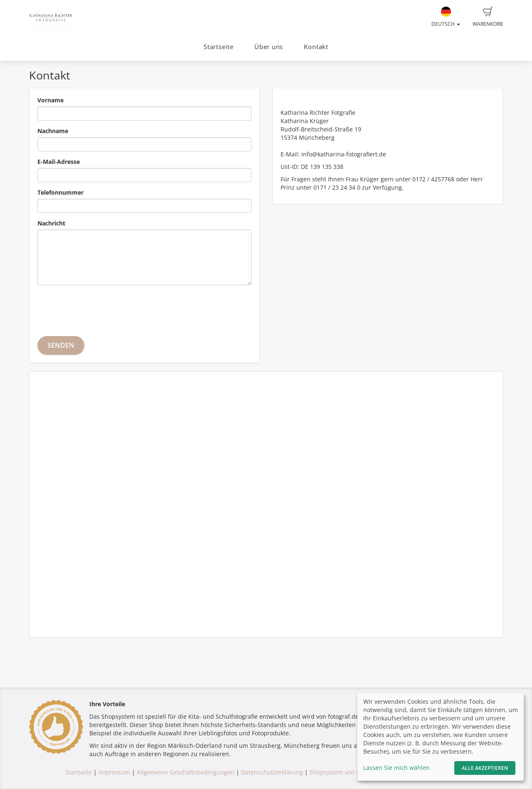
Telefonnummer (60, 192)
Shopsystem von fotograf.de (349, 772)
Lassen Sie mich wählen (397, 768)
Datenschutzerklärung (272, 772)
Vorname (50, 100)
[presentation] (101, 308)
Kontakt (316, 47)
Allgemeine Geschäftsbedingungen (186, 772)
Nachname (53, 131)
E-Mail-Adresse (59, 162)
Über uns (269, 47)
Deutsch (446, 17)
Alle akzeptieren (485, 768)
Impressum (114, 772)
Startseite (219, 47)
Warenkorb (488, 17)
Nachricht (51, 223)
